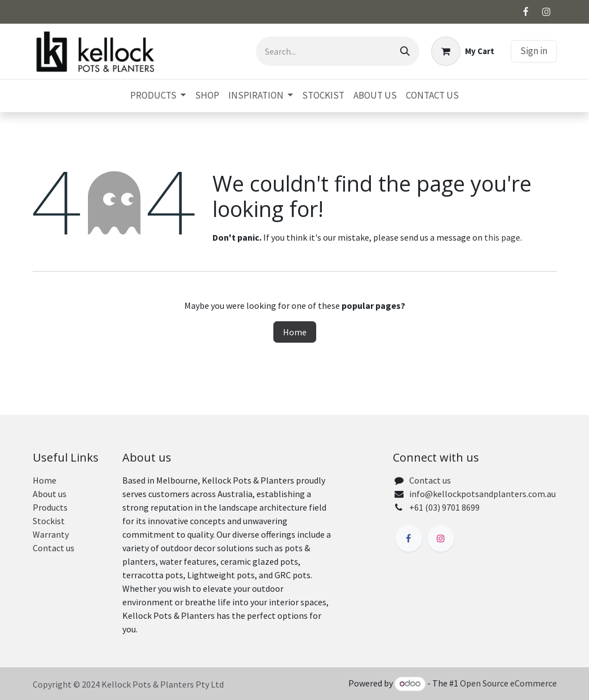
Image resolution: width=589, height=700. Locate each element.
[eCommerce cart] (463, 51)
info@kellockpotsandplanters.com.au (482, 494)
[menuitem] (158, 96)
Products (50, 507)
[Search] (405, 51)
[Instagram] (547, 12)
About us (50, 494)
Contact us (54, 548)
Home (295, 332)
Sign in (534, 51)
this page (502, 237)
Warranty (51, 534)
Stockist (49, 521)
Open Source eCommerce (508, 683)
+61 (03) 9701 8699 (444, 507)
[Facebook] (526, 12)
